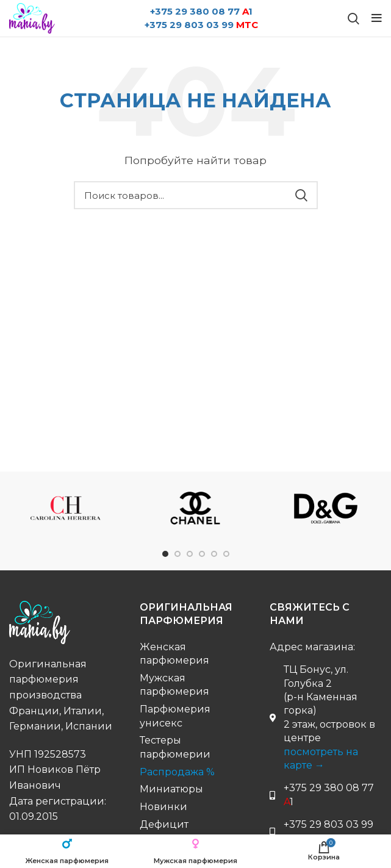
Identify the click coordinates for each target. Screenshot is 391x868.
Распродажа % (177, 772)
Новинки (163, 807)
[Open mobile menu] (377, 18)
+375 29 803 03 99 (201, 25)
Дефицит (164, 824)
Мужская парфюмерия (174, 685)
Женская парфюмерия (174, 654)
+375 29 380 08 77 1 (201, 11)
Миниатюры (171, 789)
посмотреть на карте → (321, 759)
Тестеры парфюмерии (175, 747)
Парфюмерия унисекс (175, 716)
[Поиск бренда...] (353, 18)
